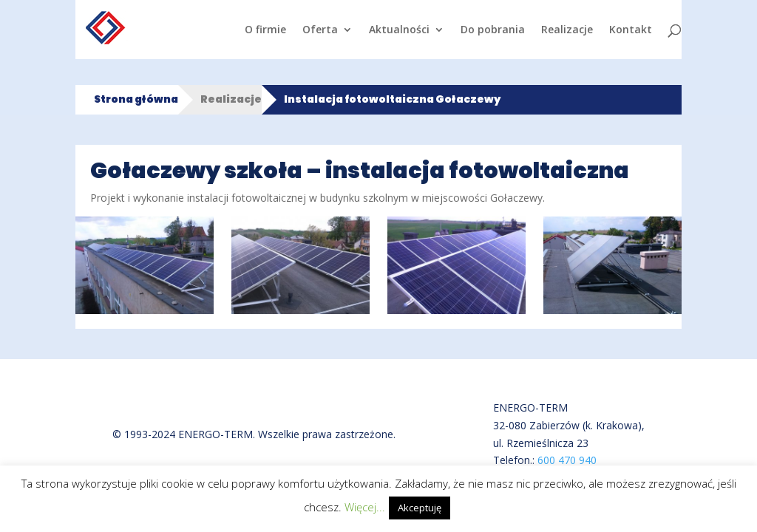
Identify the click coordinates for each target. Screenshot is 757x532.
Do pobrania (493, 30)
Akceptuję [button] (420, 508)
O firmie (265, 30)
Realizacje (567, 30)
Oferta (320, 30)
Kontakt (631, 30)
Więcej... (365, 507)
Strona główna (136, 99)
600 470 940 (567, 460)
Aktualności (399, 30)
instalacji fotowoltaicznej (247, 198)
